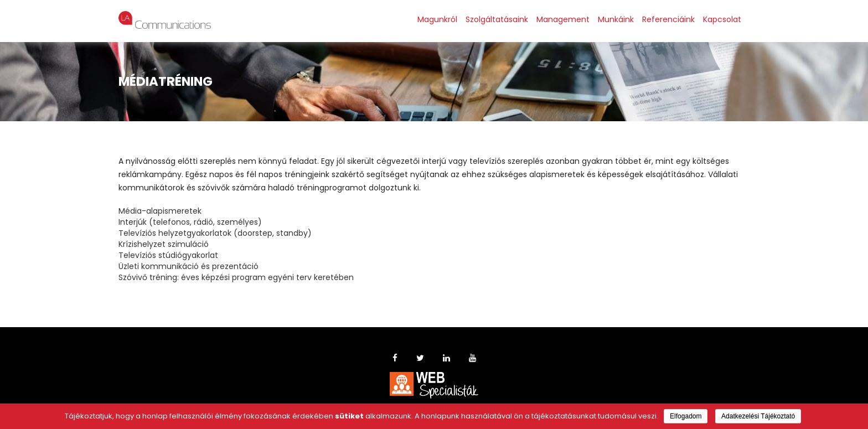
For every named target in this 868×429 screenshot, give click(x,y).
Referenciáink (668, 19)
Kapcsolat (722, 19)
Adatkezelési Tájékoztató (758, 416)
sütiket (349, 416)
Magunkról (437, 19)
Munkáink (616, 19)
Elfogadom (686, 416)
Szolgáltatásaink (497, 19)
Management (563, 19)
